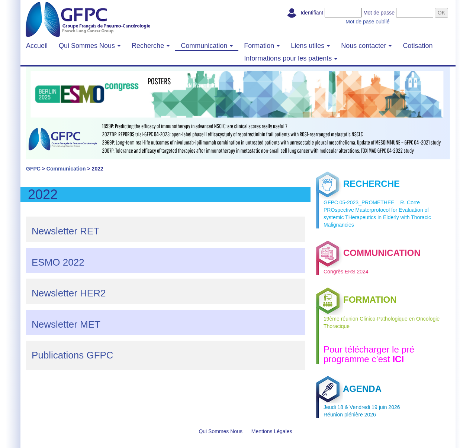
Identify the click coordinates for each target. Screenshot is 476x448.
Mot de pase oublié (367, 22)
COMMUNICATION (368, 253)
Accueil (37, 46)
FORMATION (356, 300)
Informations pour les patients (291, 58)
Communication (207, 46)
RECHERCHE (358, 184)
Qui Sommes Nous (90, 46)
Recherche (151, 46)
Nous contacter (366, 46)
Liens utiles (310, 46)
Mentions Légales (272, 431)
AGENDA (349, 389)
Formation (262, 46)
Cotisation (418, 46)
